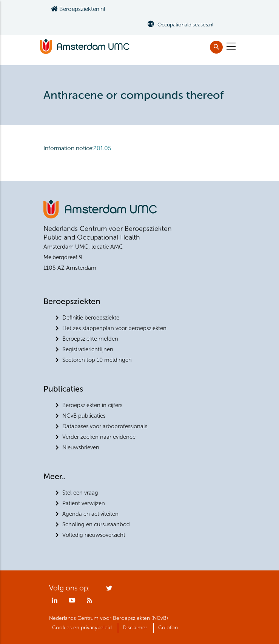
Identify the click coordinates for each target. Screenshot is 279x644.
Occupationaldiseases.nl (185, 25)
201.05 (102, 148)
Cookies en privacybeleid (82, 628)
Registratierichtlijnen (88, 349)
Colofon (168, 628)
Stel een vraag (80, 493)
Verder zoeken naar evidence (99, 437)
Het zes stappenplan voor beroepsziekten (114, 328)
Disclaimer (135, 628)
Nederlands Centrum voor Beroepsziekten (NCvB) (109, 618)
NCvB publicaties (84, 416)
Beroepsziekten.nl (78, 9)
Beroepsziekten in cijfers (92, 405)
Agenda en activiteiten (90, 514)
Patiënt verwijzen (84, 503)
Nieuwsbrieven (81, 447)
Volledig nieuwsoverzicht (94, 535)
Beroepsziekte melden (90, 339)
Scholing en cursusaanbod (96, 524)
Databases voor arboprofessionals (105, 426)
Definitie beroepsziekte (91, 318)
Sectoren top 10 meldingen (97, 360)
